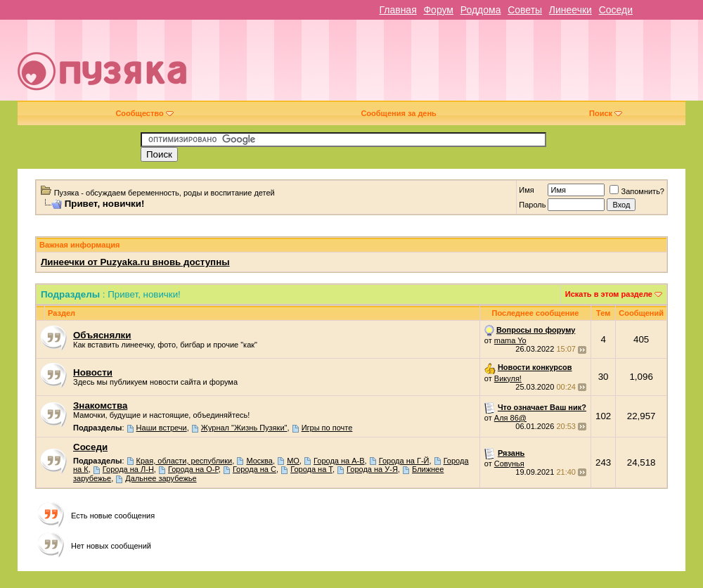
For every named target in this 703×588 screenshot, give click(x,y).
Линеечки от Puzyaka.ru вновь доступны (135, 262)
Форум (438, 10)
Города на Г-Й (404, 461)
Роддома (481, 10)
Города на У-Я (372, 469)
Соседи (616, 10)
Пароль (532, 205)
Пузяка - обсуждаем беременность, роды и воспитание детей (165, 193)
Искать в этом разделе (609, 294)
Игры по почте (327, 428)
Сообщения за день (398, 113)
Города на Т (311, 469)
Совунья (509, 464)
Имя (526, 190)
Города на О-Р (193, 469)
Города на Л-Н (128, 469)
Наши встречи (162, 428)
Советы (525, 10)
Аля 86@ (510, 418)
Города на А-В (339, 461)
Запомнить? (637, 191)
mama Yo (510, 340)
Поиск (606, 113)
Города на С (254, 469)
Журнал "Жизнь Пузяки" (244, 428)
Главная (398, 10)
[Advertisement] (488, 65)
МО (293, 461)
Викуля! (508, 378)
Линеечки (570, 10)
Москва (259, 461)
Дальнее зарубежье (161, 478)
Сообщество (144, 113)
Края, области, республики (185, 461)
